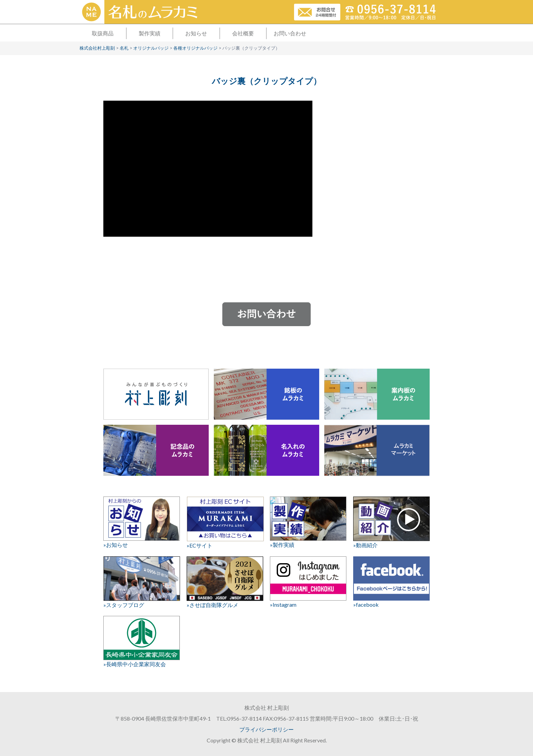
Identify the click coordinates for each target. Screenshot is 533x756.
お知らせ (196, 33)
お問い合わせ (290, 33)
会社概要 (243, 33)
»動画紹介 (391, 522)
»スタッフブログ (142, 582)
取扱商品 (103, 33)
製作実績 (150, 33)
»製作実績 (308, 522)
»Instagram (308, 582)
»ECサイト (225, 523)
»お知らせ (142, 522)
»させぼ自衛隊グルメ (225, 582)
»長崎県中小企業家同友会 (142, 642)
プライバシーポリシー (266, 729)
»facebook (391, 582)
